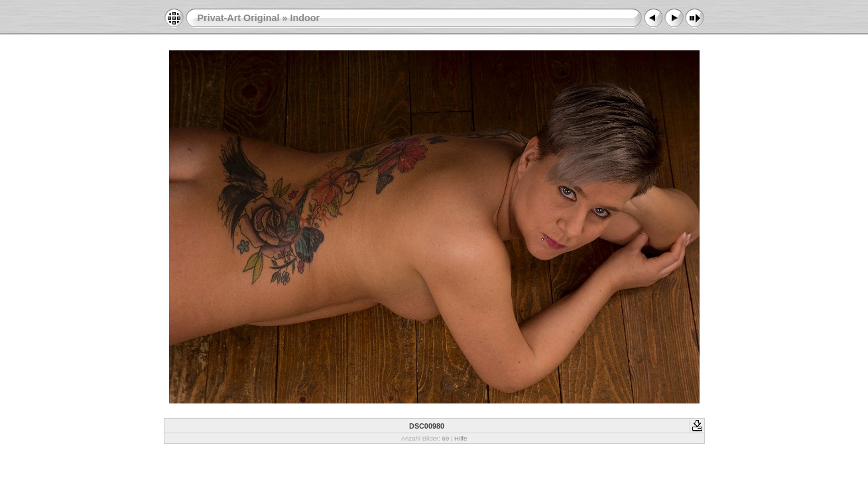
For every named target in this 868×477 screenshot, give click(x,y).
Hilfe (461, 438)
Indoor (305, 18)
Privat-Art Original (239, 18)
